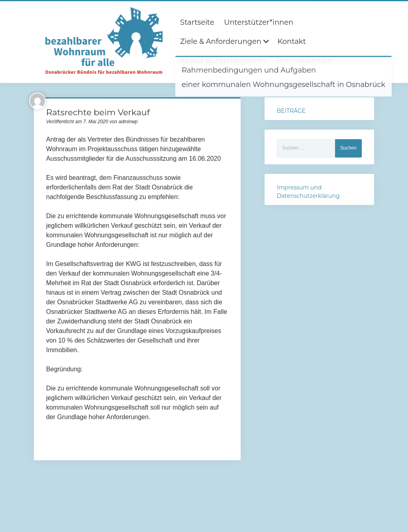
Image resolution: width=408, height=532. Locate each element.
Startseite (197, 22)
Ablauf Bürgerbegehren (223, 61)
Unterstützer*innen (259, 22)
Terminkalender (304, 61)
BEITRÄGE (291, 111)
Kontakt (291, 41)
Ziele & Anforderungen (221, 41)
